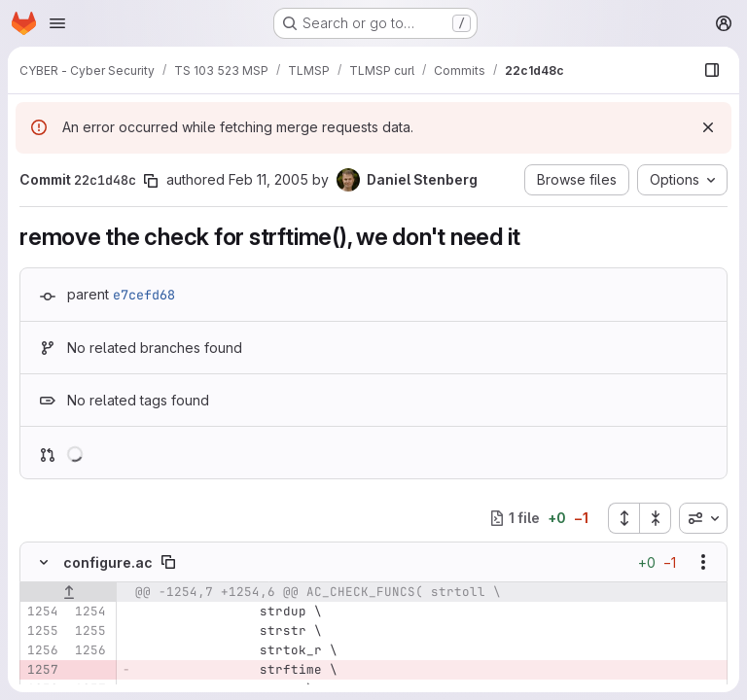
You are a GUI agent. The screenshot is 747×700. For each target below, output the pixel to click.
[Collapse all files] (656, 518)
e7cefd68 (144, 295)
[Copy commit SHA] (151, 181)
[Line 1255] (42, 631)
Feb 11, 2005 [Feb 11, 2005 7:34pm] (268, 179)
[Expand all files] (623, 518)
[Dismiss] (708, 127)
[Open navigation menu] (57, 23)
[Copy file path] (168, 562)
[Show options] (703, 562)
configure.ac (108, 562)
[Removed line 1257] (42, 670)
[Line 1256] (42, 650)
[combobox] (703, 518)
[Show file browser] (712, 70)
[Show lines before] (69, 592)
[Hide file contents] (44, 562)
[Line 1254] (42, 612)
